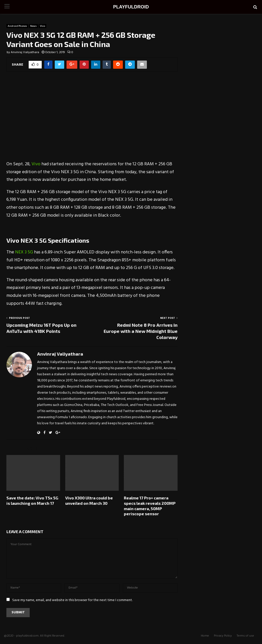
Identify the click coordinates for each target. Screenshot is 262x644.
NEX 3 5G (25, 252)
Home (205, 636)
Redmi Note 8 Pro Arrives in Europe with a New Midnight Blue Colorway (141, 331)
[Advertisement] (92, 120)
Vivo (42, 26)
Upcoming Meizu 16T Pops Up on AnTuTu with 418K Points (41, 328)
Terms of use (245, 636)
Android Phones (17, 26)
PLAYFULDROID (131, 7)
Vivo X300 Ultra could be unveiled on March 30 (89, 500)
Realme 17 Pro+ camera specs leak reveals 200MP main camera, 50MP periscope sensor (150, 506)
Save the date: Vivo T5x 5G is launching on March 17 (32, 500)
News (33, 26)
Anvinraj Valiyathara (25, 52)
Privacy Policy (223, 636)
